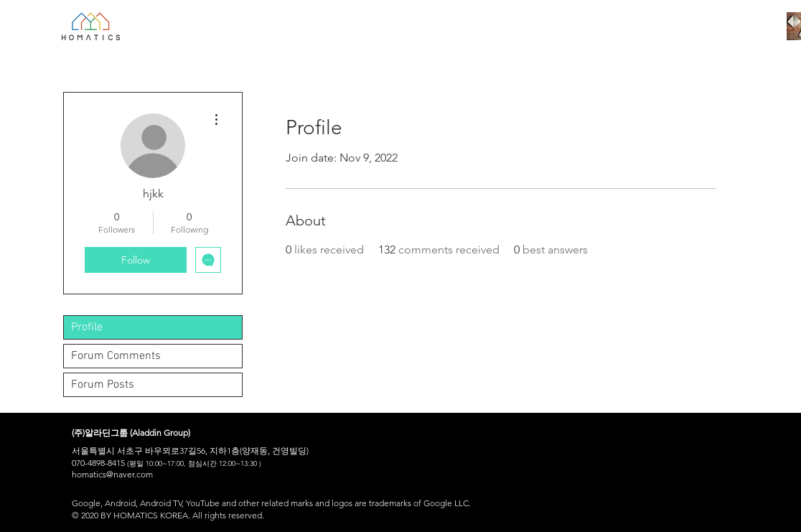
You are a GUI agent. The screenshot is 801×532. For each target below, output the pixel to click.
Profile (87, 327)
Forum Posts (103, 385)
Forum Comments (116, 356)
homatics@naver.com (112, 474)
